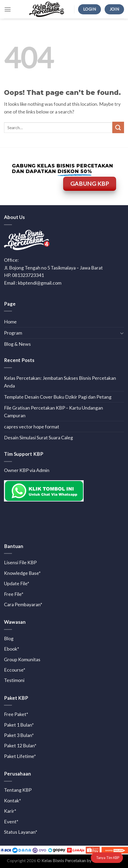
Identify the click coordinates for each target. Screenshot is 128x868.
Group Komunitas (22, 659)
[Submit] (118, 128)
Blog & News (17, 344)
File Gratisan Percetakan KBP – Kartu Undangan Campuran (54, 412)
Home (10, 322)
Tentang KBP (18, 790)
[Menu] (8, 9)
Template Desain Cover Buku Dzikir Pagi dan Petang (58, 397)
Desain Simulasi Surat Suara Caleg (39, 437)
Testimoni (14, 680)
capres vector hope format (32, 427)
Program (13, 333)
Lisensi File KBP (20, 562)
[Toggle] (122, 333)
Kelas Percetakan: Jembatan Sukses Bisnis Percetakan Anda (60, 382)
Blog (9, 638)
